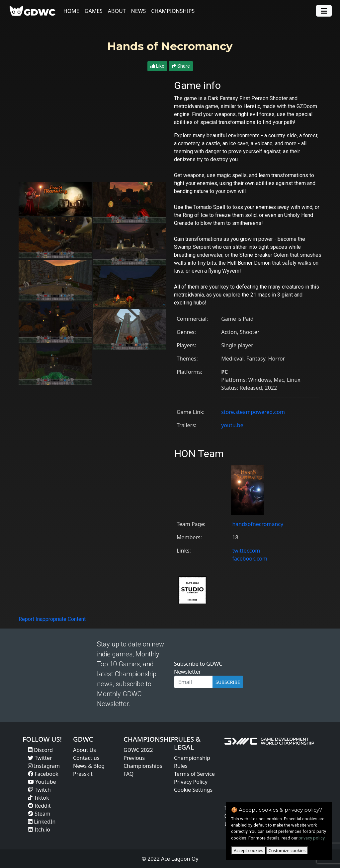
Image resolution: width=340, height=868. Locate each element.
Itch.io (39, 830)
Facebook (43, 774)
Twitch (39, 790)
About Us (85, 750)
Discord (40, 750)
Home (72, 11)
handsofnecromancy (258, 524)
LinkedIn (42, 822)
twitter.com (246, 551)
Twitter (40, 758)
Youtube (42, 782)
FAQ (128, 774)
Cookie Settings (193, 790)
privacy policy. (312, 838)
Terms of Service (194, 774)
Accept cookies (249, 850)
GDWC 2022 (138, 750)
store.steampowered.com (253, 412)
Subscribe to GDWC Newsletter (198, 668)
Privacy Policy (191, 782)
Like (157, 66)
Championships (173, 11)
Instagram (44, 766)
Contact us (86, 758)
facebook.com (250, 559)
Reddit (39, 806)
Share (181, 66)
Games (94, 11)
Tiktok (39, 798)
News (139, 11)
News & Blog (89, 766)
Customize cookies (287, 850)
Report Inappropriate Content (52, 619)
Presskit (83, 774)
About (117, 11)
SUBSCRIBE (228, 682)
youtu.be (232, 425)
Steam (39, 814)
